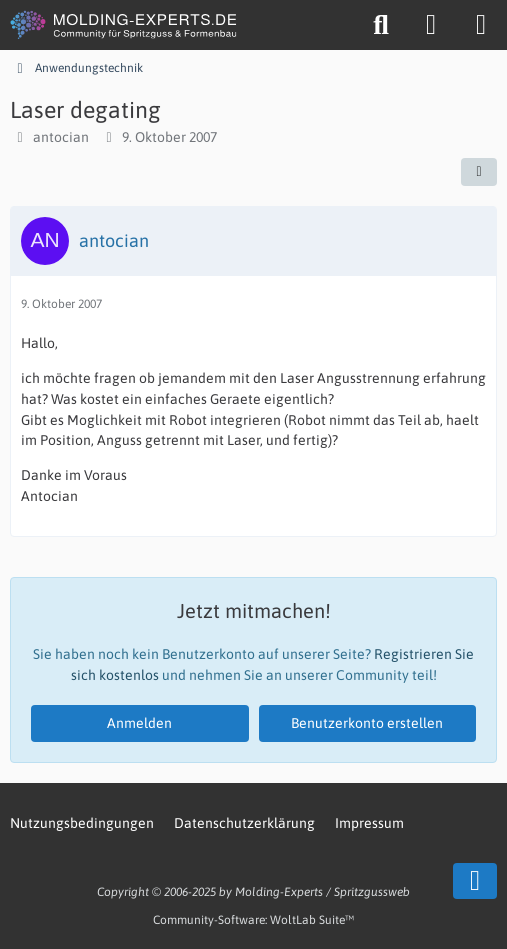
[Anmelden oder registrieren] (431, 25)
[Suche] (381, 25)
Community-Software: (253, 920)
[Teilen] (479, 172)
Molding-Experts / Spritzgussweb (322, 892)
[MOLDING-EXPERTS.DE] (125, 25)
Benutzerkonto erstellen (367, 723)
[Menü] (481, 25)
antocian (61, 137)
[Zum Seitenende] (475, 881)
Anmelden (139, 723)
